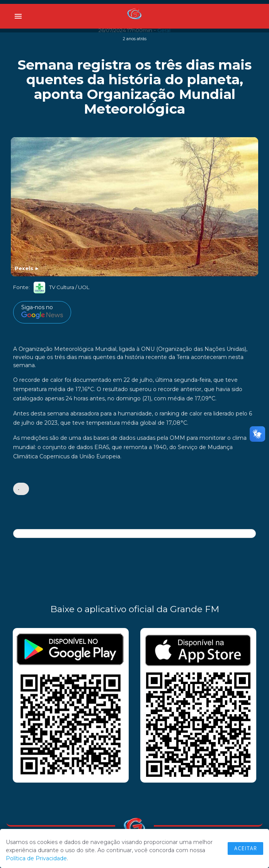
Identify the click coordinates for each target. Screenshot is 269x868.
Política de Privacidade (36, 858)
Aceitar (245, 848)
